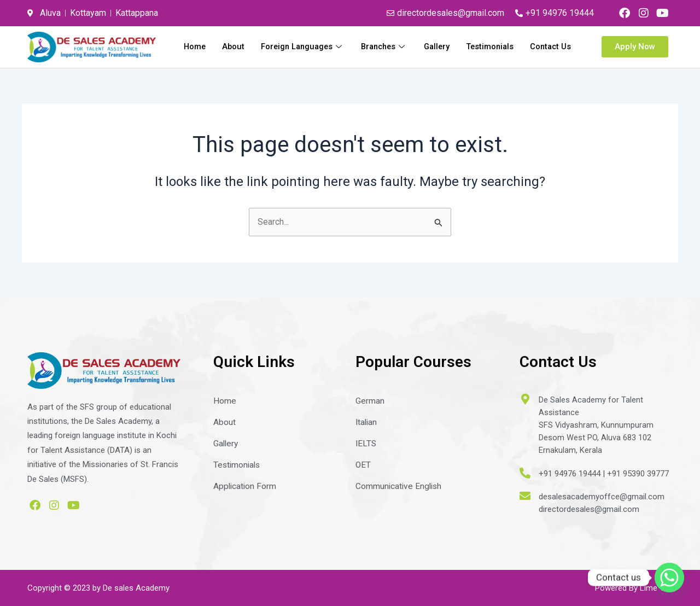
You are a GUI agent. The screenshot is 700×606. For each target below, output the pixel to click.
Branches (437, 46)
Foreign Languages (352, 46)
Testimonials (546, 46)
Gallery (492, 46)
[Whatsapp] (669, 578)
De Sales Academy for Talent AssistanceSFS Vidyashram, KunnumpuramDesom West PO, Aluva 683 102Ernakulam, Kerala (596, 424)
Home (241, 46)
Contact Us (550, 60)
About (281, 46)
